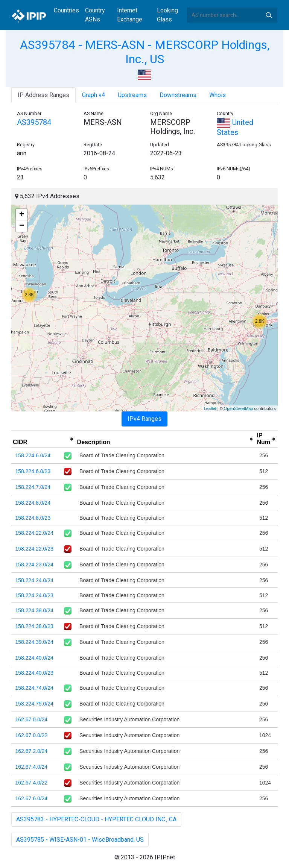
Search (269, 15)
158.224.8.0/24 (33, 503)
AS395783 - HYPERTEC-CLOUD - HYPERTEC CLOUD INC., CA (96, 819)
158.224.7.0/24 (33, 487)
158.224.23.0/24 (34, 565)
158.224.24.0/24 (34, 580)
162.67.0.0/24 (32, 719)
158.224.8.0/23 (33, 518)
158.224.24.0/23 (34, 595)
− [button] (22, 226)
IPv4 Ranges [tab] (144, 419)
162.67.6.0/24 (32, 798)
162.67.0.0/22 (32, 735)
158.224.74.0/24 (34, 688)
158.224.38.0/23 (34, 626)
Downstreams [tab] (178, 95)
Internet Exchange (130, 15)
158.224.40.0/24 (34, 658)
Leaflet (210, 408)
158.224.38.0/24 (34, 610)
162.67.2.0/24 (32, 751)
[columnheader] (43, 439)
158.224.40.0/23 (34, 673)
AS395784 (34, 122)
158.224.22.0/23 (34, 549)
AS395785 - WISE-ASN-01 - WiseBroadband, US (80, 840)
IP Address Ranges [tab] (43, 95)
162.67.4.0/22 (32, 783)
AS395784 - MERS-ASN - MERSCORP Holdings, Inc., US (145, 52)
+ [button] (22, 215)
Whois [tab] (218, 95)
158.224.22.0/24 (34, 533)
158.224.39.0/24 (34, 642)
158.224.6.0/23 (33, 471)
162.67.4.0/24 (32, 767)
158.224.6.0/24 (33, 455)
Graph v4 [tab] (94, 95)
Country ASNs (95, 15)
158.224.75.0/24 (34, 704)
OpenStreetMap (239, 408)
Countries (66, 10)
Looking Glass (167, 15)
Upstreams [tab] (132, 95)
